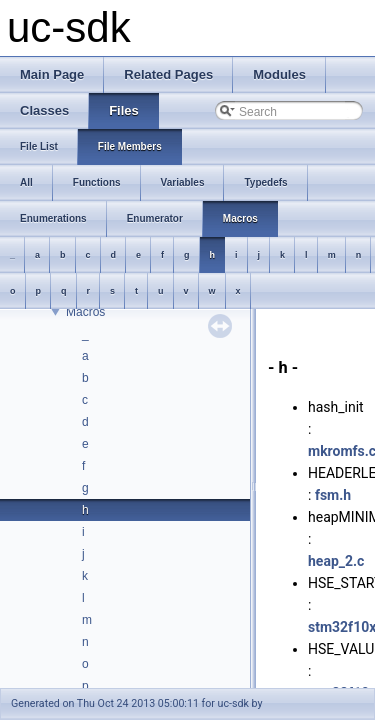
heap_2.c (336, 561)
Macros (85, 312)
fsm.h (333, 495)
